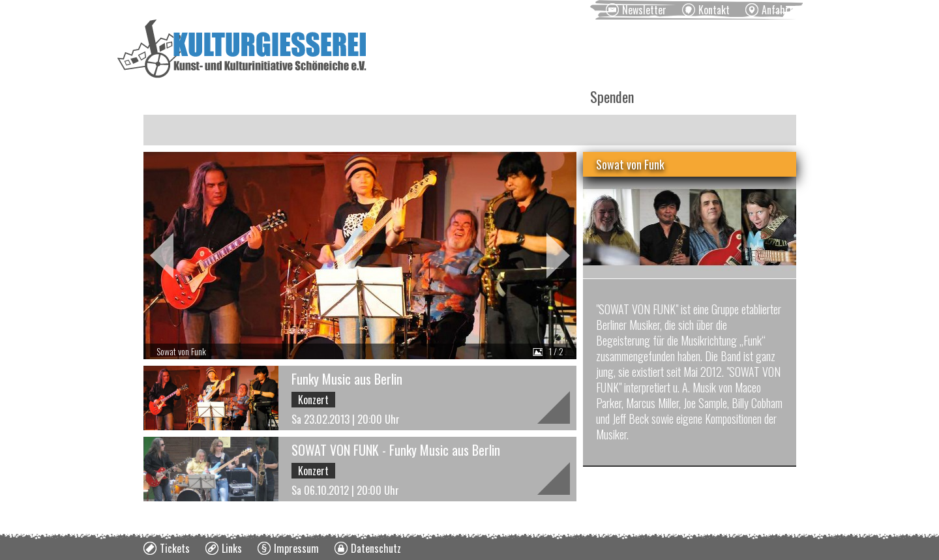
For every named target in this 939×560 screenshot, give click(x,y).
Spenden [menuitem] (612, 96)
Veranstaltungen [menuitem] (261, 96)
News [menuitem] (167, 96)
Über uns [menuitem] (529, 96)
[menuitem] (636, 10)
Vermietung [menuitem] (439, 96)
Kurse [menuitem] (356, 96)
